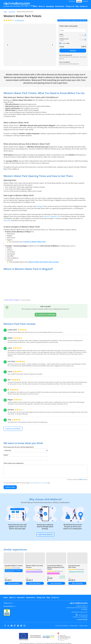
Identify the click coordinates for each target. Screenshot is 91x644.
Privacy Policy (33, 483)
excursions (7, 221)
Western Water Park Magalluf (12, 300)
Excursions (12, 12)
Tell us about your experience (14, 463)
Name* (6, 455)
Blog (48, 597)
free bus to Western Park (52, 216)
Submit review (10, 487)
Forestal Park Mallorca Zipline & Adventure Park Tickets (56, 567)
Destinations (31, 597)
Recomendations (9, 606)
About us (12, 597)
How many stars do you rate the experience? (19, 447)
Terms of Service (43, 483)
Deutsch (86, 1)
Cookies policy (83, 626)
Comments (19, 20)
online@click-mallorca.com (79, 612)
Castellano (72, 1)
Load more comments (13, 429)
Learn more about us (45, 534)
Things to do (41, 597)
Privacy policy (74, 626)
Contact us (55, 597)
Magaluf (41, 206)
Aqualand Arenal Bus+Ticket (74, 566)
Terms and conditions (62, 626)
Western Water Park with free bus (34, 566)
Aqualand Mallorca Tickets (14, 566)
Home (5, 12)
